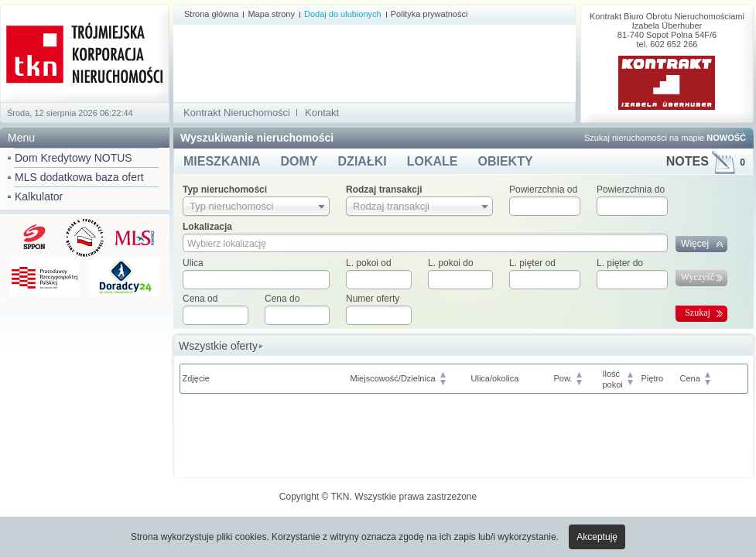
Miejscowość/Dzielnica (393, 378)
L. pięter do (620, 263)
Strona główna (211, 14)
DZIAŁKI (363, 161)
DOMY (299, 161)
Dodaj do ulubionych (343, 14)
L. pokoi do (451, 263)
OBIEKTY (505, 161)
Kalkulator (39, 196)
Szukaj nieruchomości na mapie (665, 138)
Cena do (282, 299)
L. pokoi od (369, 263)
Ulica (193, 263)
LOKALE (433, 161)
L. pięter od (532, 263)
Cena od (200, 299)
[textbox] (256, 280)
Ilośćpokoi (613, 379)
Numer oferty (373, 299)
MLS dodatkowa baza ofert (79, 177)
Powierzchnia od (543, 190)
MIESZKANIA (222, 161)
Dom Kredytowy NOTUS (74, 158)
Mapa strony (271, 14)
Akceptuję (597, 537)
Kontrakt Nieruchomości (237, 113)
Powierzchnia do (631, 190)
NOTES (706, 161)
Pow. (563, 378)
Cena (690, 378)
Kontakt (322, 113)
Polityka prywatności (429, 14)
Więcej (695, 244)
